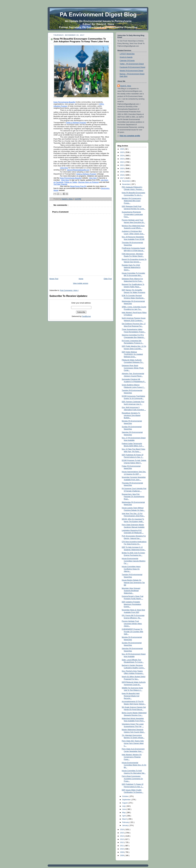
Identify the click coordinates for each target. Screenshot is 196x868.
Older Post (108, 279)
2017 (122, 178)
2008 (122, 855)
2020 (122, 169)
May (124, 813)
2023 (122, 159)
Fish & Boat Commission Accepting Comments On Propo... (132, 779)
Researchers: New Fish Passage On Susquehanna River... (133, 497)
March (125, 819)
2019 (122, 172)
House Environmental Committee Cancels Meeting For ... (134, 561)
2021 (122, 165)
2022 (122, 162)
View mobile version (81, 283)
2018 (122, 175)
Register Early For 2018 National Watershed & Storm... (131, 268)
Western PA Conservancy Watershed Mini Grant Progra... (132, 201)
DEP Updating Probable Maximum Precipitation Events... (132, 604)
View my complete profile (130, 136)
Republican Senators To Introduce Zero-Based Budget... (131, 415)
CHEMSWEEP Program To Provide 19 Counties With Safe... (133, 632)
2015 (122, 833)
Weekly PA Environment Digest (131, 71)
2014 (122, 836)
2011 (122, 846)
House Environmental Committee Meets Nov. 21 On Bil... (134, 765)
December (126, 181)
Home (81, 279)
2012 (122, 842)
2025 (122, 152)
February (126, 822)
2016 (122, 830)
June (124, 809)
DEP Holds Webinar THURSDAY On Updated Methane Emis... (132, 354)
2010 (122, 849)
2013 (122, 839)
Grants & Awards (126, 57)
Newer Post (54, 279)
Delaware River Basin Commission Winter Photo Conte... (133, 368)
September (127, 800)
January (125, 825)
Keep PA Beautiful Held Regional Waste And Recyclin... (131, 696)
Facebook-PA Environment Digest (132, 67)
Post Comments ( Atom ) (69, 290)
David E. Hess (126, 86)
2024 (122, 156)
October (125, 796)
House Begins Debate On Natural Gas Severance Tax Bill (133, 583)
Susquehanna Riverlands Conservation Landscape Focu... (132, 214)
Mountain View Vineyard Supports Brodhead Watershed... (131, 591)
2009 (122, 852)
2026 (122, 149)
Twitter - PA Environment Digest (132, 64)
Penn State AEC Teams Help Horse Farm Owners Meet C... (133, 743)
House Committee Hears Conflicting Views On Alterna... (131, 569)
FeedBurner (86, 316)
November (126, 184)
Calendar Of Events (127, 61)
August (125, 803)
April (124, 816)
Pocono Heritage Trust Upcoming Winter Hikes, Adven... (132, 624)
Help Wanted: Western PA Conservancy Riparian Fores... (132, 757)
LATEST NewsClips (127, 54)
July (124, 806)
